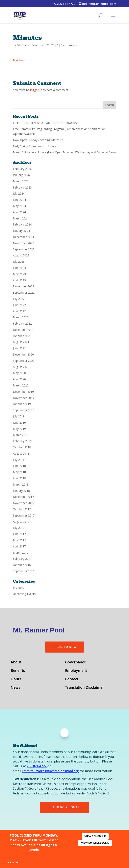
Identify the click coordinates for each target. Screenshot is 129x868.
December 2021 (23, 330)
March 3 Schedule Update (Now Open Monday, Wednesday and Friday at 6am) (64, 152)
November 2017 (23, 503)
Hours (16, 679)
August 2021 (21, 342)
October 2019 (22, 404)
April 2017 (19, 546)
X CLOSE (13, 862)
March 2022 (21, 317)
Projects (18, 588)
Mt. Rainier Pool (27, 45)
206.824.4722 (37, 766)
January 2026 (21, 175)
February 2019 (22, 441)
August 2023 (21, 255)
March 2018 (21, 484)
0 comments (69, 45)
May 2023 (19, 274)
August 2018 (21, 453)
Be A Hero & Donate (64, 807)
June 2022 (19, 305)
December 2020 (23, 354)
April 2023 (19, 280)
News (16, 688)
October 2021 (22, 336)
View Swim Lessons (95, 843)
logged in (36, 90)
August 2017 (21, 522)
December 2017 (23, 497)
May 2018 (19, 472)
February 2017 (22, 559)
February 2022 (22, 323)
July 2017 (19, 528)
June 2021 (19, 348)
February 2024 (22, 224)
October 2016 (22, 565)
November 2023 (23, 243)
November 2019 (23, 398)
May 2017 (19, 540)
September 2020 (24, 361)
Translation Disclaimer (85, 688)
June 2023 (19, 268)
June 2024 (19, 200)
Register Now (64, 647)
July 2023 (19, 262)
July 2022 (19, 299)
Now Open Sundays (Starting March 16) (39, 140)
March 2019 (21, 435)
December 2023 (23, 237)
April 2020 (19, 379)
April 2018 (19, 478)
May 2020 (19, 373)
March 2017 (21, 553)
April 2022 (19, 311)
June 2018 (19, 466)
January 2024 (21, 231)
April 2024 (19, 212)
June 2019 (19, 423)
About (16, 663)
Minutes (18, 60)
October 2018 (22, 447)
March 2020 (21, 385)
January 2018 (21, 491)
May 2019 (19, 429)
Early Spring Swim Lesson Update (35, 146)
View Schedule (95, 836)
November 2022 (23, 286)
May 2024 (19, 206)
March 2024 (21, 218)
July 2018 (19, 460)
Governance (75, 663)
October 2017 (22, 509)
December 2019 (23, 392)
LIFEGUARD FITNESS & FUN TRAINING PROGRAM (46, 123)
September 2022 (24, 293)
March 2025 (21, 181)
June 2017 (19, 534)
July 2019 (19, 416)
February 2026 (22, 169)
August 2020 (21, 367)
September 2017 (24, 515)
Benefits (18, 671)
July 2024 (19, 193)
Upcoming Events (24, 594)
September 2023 (24, 249)
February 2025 (22, 187)
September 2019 (24, 410)
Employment (76, 671)
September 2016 (24, 571)
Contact (72, 679)
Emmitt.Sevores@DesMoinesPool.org (50, 771)
